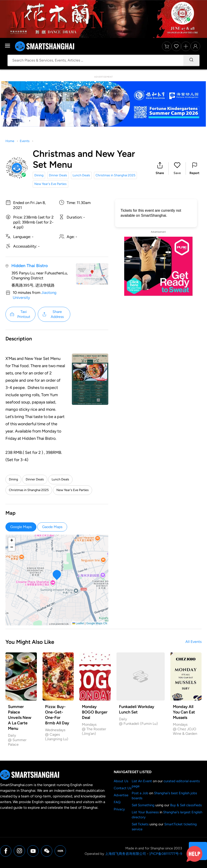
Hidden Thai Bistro (30, 266)
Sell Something (143, 805)
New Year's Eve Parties (50, 184)
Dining (39, 175)
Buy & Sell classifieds (186, 805)
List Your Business (145, 812)
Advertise (121, 795)
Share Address (53, 314)
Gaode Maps (52, 527)
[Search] (191, 60)
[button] (160, 168)
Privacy (119, 809)
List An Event (142, 781)
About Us (121, 781)
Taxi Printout (20, 314)
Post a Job (140, 793)
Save (177, 173)
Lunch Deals (81, 175)
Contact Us (123, 788)
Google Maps (21, 527)
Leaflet (78, 623)
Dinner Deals (58, 175)
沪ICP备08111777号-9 (166, 854)
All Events (193, 642)
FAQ (117, 802)
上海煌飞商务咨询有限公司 (126, 854)
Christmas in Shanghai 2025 (115, 175)
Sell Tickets (140, 824)
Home (10, 141)
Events (25, 141)
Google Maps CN (97, 623)
